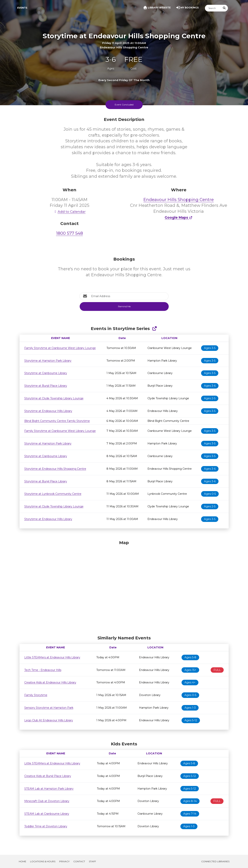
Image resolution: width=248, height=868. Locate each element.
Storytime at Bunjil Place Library (46, 386)
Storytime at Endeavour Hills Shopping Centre (55, 469)
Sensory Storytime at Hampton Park (49, 708)
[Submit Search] (224, 8)
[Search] (213, 8)
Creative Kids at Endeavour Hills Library (50, 682)
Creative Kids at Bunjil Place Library (48, 776)
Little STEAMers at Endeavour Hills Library (52, 657)
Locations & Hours (43, 861)
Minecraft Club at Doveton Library (47, 801)
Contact (79, 861)
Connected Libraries (215, 861)
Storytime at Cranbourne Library (46, 373)
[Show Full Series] (154, 329)
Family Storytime (36, 695)
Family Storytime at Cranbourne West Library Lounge (60, 348)
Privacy (64, 861)
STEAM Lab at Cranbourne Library (47, 814)
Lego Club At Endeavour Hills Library (49, 720)
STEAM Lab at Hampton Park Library (49, 789)
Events (22, 8)
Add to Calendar (70, 211)
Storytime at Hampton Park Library (48, 361)
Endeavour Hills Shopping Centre (179, 200)
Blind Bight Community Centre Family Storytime (57, 421)
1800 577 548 (70, 233)
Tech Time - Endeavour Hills (43, 670)
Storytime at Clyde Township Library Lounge (54, 398)
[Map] (124, 587)
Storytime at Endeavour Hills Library (48, 411)
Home (23, 861)
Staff (92, 861)
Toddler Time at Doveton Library (46, 826)
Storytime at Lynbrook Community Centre (53, 494)
